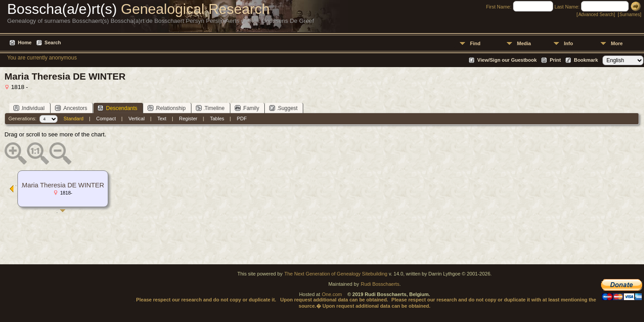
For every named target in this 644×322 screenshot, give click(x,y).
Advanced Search (596, 15)
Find (475, 43)
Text (162, 119)
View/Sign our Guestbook (507, 60)
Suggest (283, 108)
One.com (332, 294)
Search (53, 42)
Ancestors (71, 108)
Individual (29, 108)
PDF (242, 119)
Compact (106, 119)
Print (555, 60)
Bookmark (586, 60)
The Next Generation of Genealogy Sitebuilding (336, 274)
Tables (217, 119)
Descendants (117, 108)
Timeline (210, 108)
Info (568, 43)
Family (247, 108)
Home (25, 42)
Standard (74, 119)
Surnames (630, 15)
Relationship (167, 108)
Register (188, 119)
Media (524, 43)
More (617, 43)
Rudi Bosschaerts (380, 284)
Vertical (136, 119)
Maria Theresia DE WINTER (63, 185)
